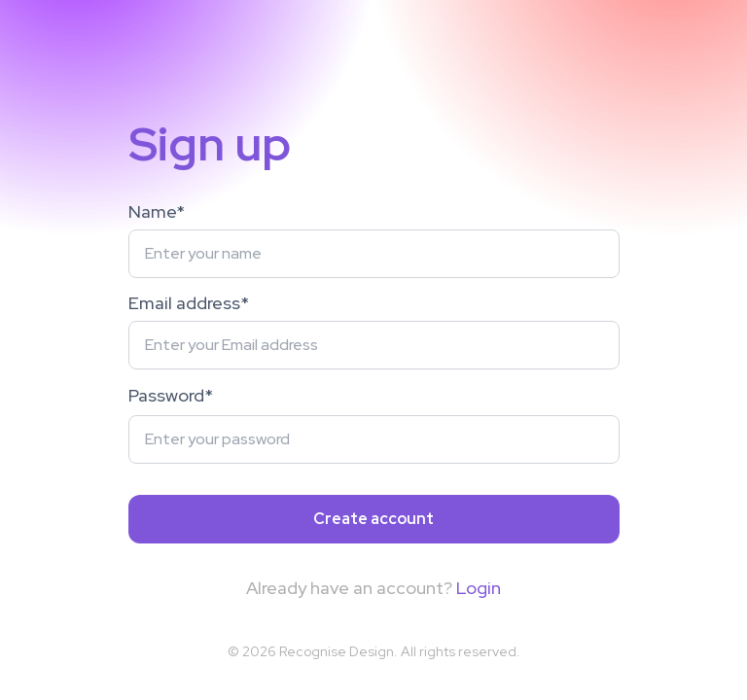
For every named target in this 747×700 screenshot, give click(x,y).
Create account (373, 519)
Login (479, 588)
